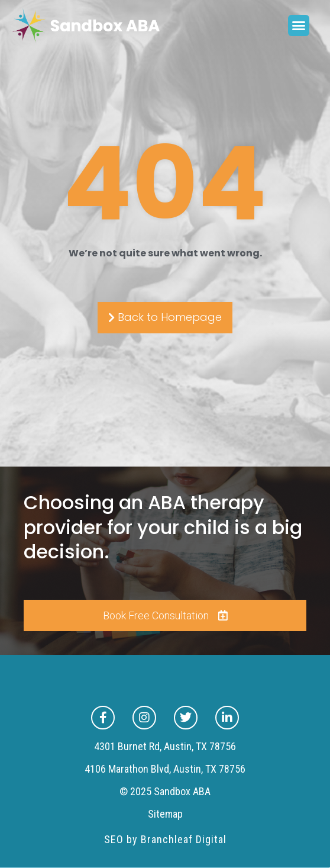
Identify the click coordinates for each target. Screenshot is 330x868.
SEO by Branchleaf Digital (165, 839)
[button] (299, 25)
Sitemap (165, 814)
